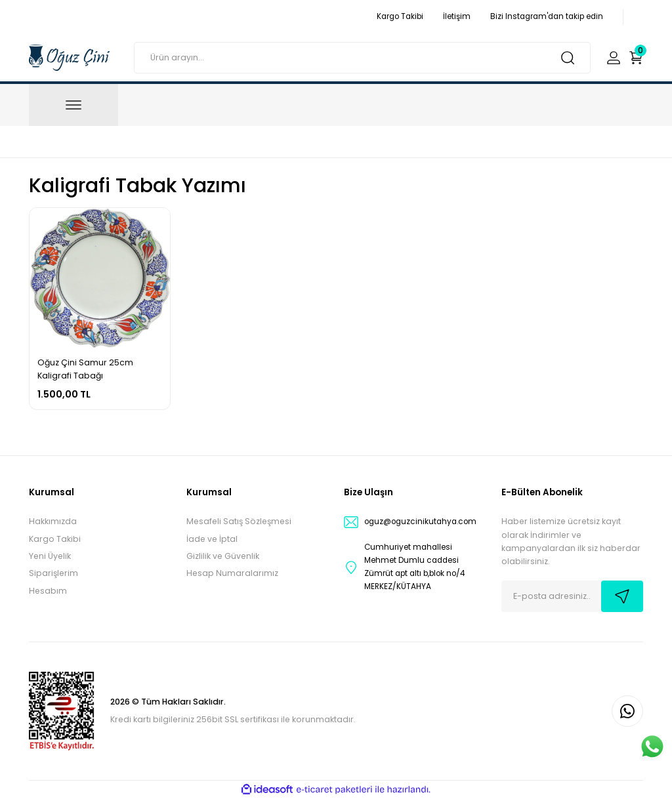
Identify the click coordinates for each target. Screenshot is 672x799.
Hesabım (48, 591)
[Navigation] (73, 105)
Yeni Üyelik (50, 556)
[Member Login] (614, 58)
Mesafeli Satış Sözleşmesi (239, 521)
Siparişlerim (53, 573)
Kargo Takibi (55, 539)
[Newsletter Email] (572, 596)
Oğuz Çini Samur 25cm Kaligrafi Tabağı (85, 369)
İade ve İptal (212, 539)
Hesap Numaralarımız (232, 573)
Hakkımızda (53, 521)
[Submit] (622, 596)
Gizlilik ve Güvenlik (223, 556)
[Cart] (636, 58)
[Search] (362, 58)
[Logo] (69, 57)
